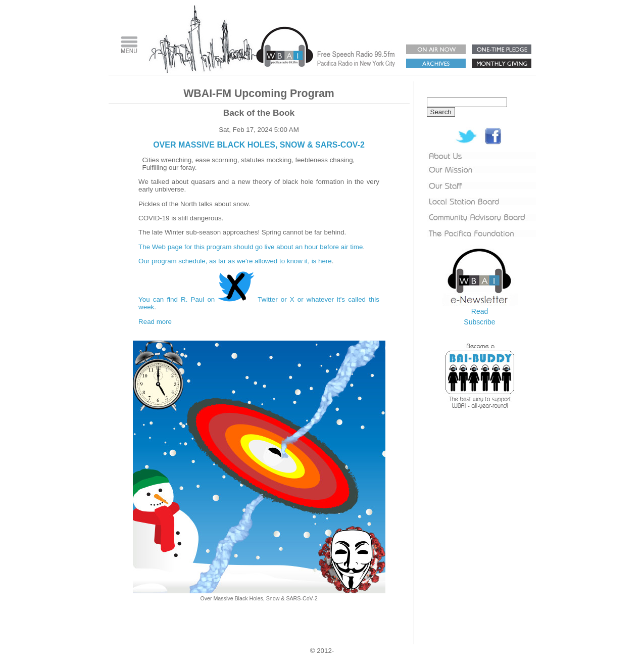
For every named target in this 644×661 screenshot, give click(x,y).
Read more (155, 322)
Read (480, 311)
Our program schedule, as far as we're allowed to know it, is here (235, 261)
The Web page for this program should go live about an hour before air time (251, 247)
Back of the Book (259, 113)
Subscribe (479, 322)
